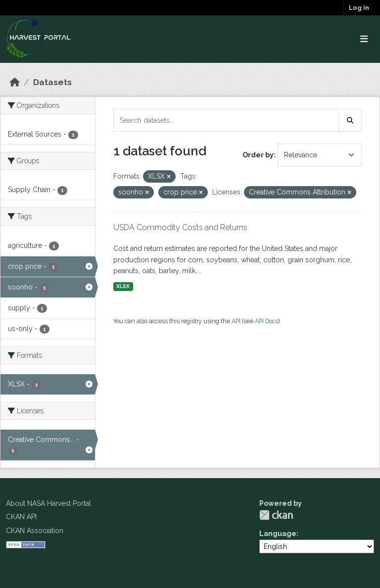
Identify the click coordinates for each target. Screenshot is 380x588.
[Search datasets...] (226, 120)
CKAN (276, 515)
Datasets (52, 82)
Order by (258, 155)
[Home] (15, 82)
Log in (359, 8)
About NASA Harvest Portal (48, 503)
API (236, 321)
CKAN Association (35, 531)
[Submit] (350, 120)
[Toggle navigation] (364, 39)
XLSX (123, 286)
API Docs (266, 321)
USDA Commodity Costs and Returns (180, 227)
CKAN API (21, 517)
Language (278, 534)
